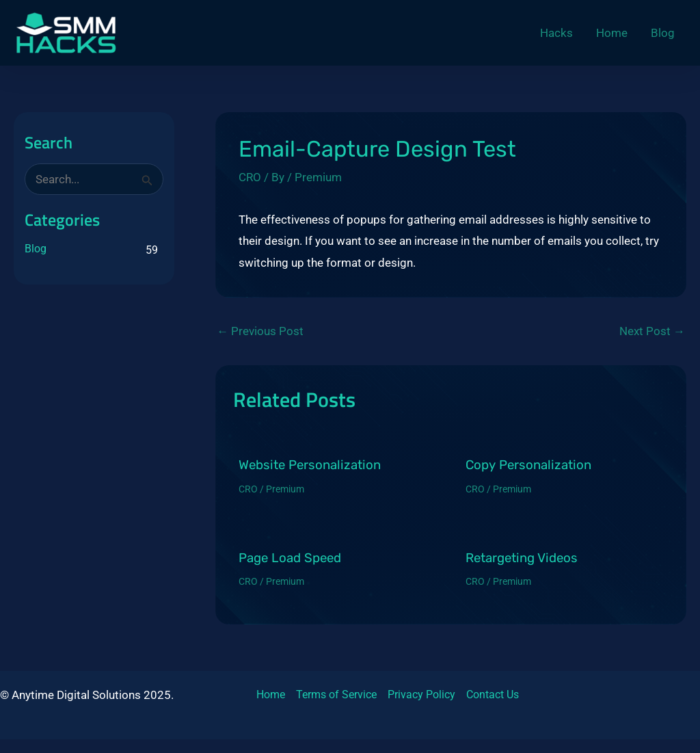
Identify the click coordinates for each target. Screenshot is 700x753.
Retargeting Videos (522, 558)
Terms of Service (336, 695)
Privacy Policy (421, 695)
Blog (36, 249)
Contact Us (493, 695)
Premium (318, 177)
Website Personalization (310, 465)
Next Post (652, 331)
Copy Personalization (528, 465)
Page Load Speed (290, 558)
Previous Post (260, 331)
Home (271, 695)
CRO (250, 177)
